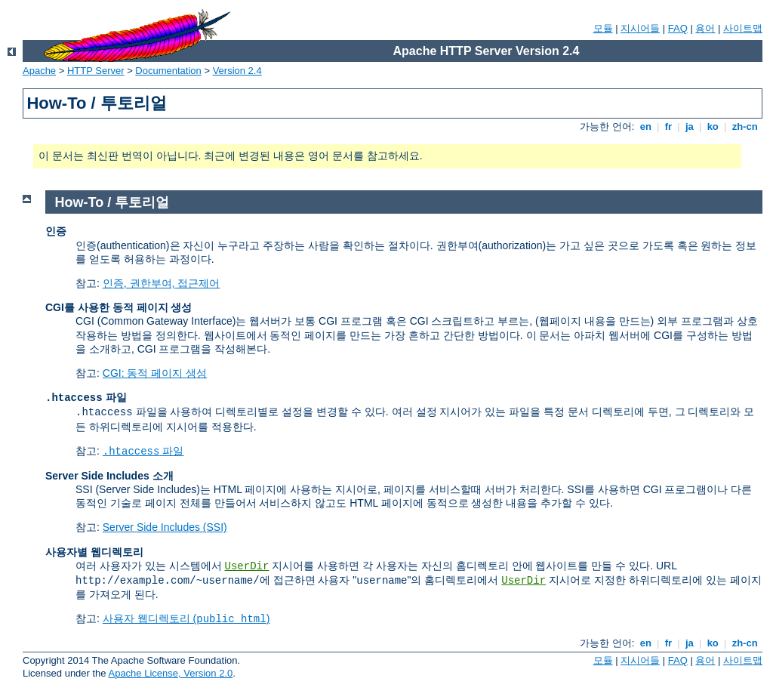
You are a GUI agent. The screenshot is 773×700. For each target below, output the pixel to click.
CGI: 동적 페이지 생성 (155, 373)
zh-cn (745, 126)
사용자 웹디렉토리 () (186, 618)
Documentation (168, 71)
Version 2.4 (237, 71)
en (645, 126)
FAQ (678, 28)
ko (713, 126)
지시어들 (640, 28)
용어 (705, 28)
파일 (143, 451)
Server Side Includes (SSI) (165, 527)
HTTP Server (96, 71)
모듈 (603, 28)
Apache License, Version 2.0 (170, 673)
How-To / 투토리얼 (112, 202)
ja (689, 126)
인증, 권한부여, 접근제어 (162, 283)
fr (668, 126)
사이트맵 (743, 28)
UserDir (247, 566)
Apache (39, 71)
